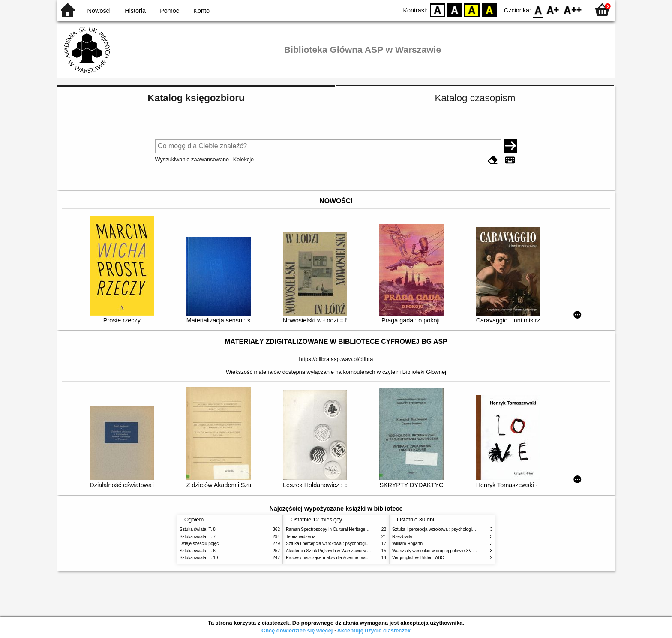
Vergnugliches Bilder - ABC (418, 558)
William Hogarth (407, 543)
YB (472, 10)
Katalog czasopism (475, 98)
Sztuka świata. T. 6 (198, 551)
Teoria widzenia (301, 537)
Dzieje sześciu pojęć (199, 543)
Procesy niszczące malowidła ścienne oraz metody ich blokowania (349, 558)
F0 (538, 10)
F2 (573, 10)
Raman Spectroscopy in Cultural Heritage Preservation (338, 529)
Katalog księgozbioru (196, 98)
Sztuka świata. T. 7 (198, 537)
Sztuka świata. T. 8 (198, 529)
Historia (135, 11)
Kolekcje (243, 159)
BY (489, 10)
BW (455, 10)
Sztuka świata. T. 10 (199, 558)
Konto (201, 11)
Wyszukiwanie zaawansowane (192, 159)
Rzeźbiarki (402, 537)
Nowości (99, 11)
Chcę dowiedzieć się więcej (297, 630)
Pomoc (169, 11)
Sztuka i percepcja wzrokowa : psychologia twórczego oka (341, 543)
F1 (553, 10)
